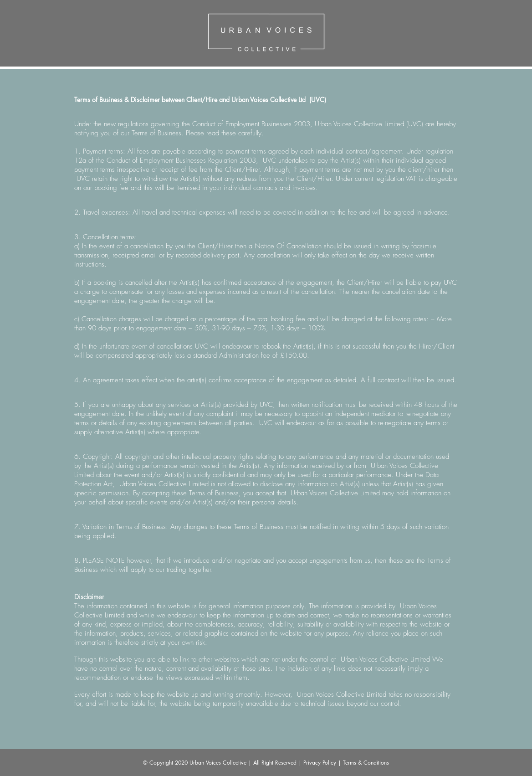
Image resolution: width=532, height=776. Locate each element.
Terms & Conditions (366, 763)
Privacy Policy (320, 763)
